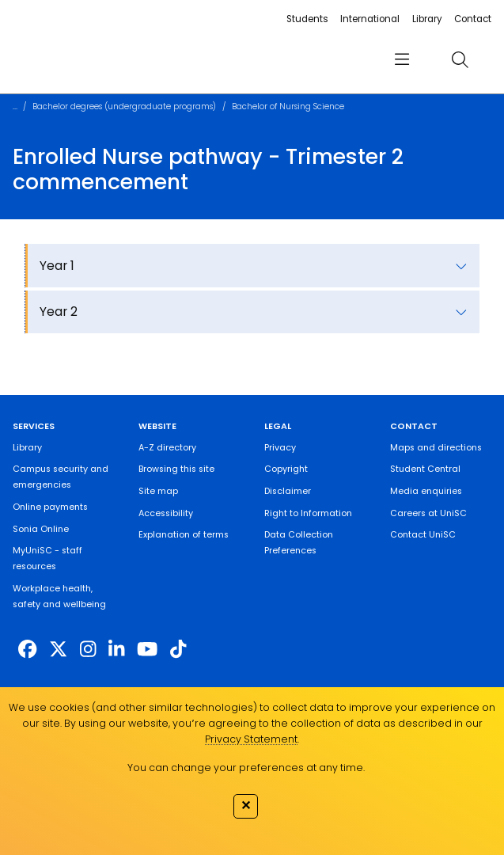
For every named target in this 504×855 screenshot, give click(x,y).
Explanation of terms (184, 535)
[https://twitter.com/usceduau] (58, 649)
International (370, 19)
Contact (473, 19)
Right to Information (308, 513)
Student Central (425, 469)
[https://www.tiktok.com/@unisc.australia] (178, 649)
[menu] (402, 59)
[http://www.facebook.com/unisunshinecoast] (27, 649)
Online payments (50, 507)
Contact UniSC (423, 535)
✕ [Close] (246, 805)
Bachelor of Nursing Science (288, 106)
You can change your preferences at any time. (246, 768)
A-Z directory (167, 448)
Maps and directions (436, 448)
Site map (158, 491)
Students (307, 19)
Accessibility (166, 513)
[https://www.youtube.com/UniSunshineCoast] (147, 649)
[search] (460, 60)
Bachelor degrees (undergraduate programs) (124, 106)
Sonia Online (41, 529)
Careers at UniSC (428, 513)
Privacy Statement (251, 739)
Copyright (286, 469)
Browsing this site (176, 469)
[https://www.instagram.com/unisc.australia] (88, 649)
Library (427, 19)
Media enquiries (426, 491)
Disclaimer (288, 491)
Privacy (280, 448)
